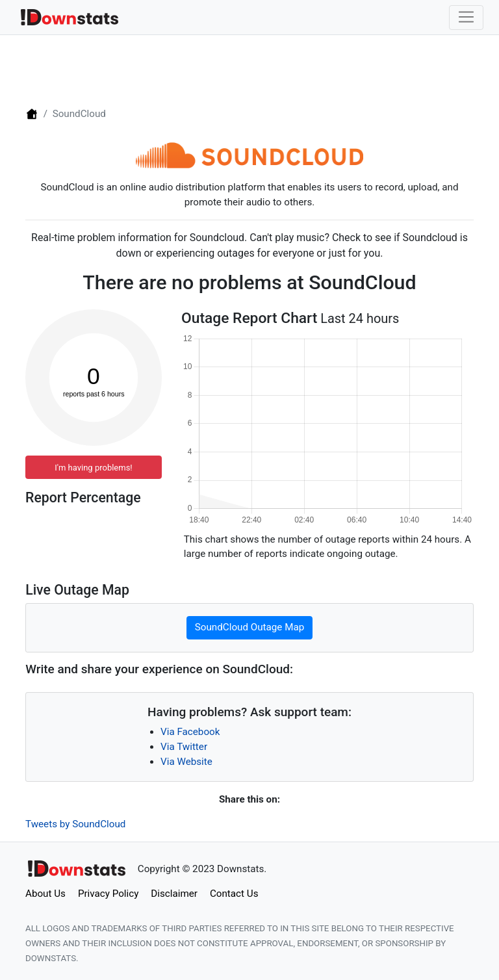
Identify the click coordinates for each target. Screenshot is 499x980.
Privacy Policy (109, 894)
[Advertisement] (249, 70)
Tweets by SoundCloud (75, 824)
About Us (45, 894)
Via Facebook (190, 732)
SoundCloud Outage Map (249, 627)
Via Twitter (184, 747)
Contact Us (234, 894)
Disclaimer (174, 894)
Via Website (186, 762)
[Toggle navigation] (466, 18)
